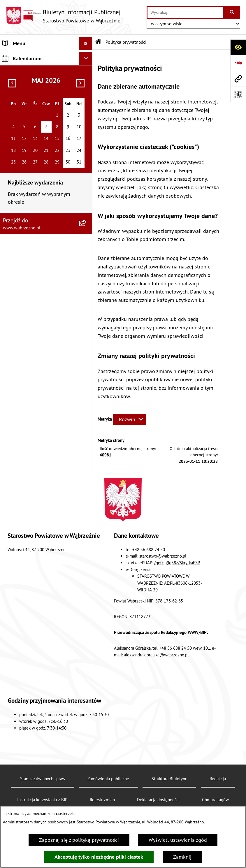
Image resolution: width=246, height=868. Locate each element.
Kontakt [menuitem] (11, 125)
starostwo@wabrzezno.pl (163, 556)
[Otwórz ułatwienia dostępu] (238, 47)
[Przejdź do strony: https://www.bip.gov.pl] (238, 63)
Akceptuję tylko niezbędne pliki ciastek (99, 857)
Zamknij (182, 857)
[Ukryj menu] (86, 43)
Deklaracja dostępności (158, 800)
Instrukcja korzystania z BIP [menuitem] (33, 83)
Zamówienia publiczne (108, 779)
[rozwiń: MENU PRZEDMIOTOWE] (87, 57)
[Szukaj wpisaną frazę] (232, 12)
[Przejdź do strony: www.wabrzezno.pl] (238, 79)
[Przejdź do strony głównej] (63, 16)
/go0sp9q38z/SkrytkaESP (177, 563)
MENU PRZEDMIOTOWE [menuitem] (29, 56)
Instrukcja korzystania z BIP (42, 800)
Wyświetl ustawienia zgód (178, 840)
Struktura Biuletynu (169, 779)
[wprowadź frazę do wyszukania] (185, 12)
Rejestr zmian (102, 800)
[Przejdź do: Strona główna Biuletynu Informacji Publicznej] (99, 42)
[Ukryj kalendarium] (86, 140)
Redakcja (218, 779)
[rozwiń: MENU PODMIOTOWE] (87, 70)
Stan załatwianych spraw (43, 779)
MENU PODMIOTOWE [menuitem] (26, 70)
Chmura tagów (215, 800)
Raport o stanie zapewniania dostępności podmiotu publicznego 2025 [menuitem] (35, 104)
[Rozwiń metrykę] (130, 419)
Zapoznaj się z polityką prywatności (79, 840)
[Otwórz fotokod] (238, 94)
